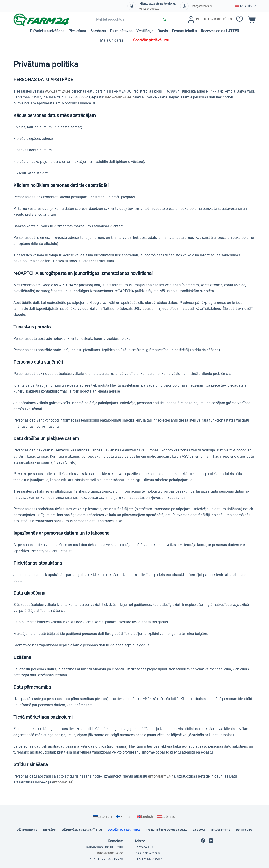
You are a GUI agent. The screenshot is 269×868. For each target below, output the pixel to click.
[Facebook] (203, 841)
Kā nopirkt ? (27, 830)
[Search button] (165, 19)
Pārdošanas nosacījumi (82, 830)
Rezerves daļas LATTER (220, 31)
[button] (245, 6)
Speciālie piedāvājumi (151, 40)
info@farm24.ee (118, 97)
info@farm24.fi (161, 776)
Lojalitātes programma (166, 830)
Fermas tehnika (184, 31)
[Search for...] (126, 19)
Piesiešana (77, 31)
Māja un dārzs (112, 40)
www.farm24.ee (58, 91)
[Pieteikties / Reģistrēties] (210, 19)
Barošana (98, 31)
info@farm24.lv (202, 6)
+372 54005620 (149, 9)
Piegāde (49, 830)
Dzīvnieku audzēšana (47, 31)
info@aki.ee (63, 782)
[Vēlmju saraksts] (240, 19)
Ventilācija (145, 31)
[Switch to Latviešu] (166, 817)
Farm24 (199, 830)
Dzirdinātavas (121, 31)
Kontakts (244, 830)
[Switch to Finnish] (124, 817)
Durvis (163, 31)
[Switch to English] (145, 817)
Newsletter (220, 830)
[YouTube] (211, 841)
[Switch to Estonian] (103, 817)
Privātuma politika (124, 830)
